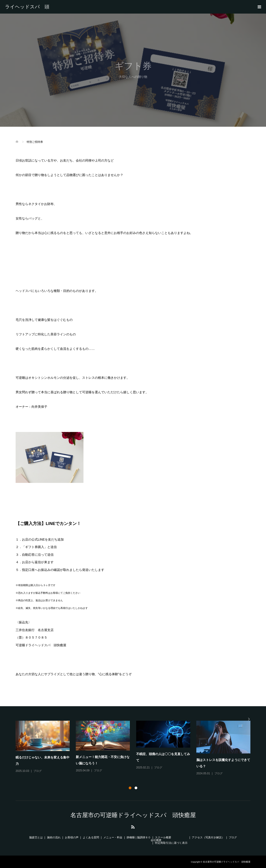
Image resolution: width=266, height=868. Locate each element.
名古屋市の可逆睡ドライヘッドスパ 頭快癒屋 (27, 7)
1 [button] (130, 788)
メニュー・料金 (113, 837)
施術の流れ (54, 837)
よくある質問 (91, 837)
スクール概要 (163, 837)
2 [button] (136, 788)
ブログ (38, 771)
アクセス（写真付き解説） (208, 837)
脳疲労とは (36, 837)
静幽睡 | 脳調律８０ (139, 837)
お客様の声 (72, 837)
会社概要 (156, 840)
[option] (136, 749)
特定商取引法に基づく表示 (171, 843)
